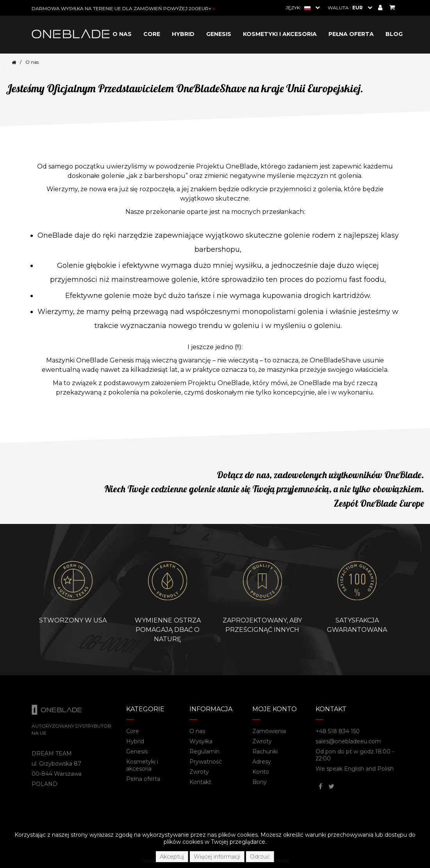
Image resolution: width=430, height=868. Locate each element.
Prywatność (206, 762)
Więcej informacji (217, 857)
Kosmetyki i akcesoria (280, 34)
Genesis (219, 34)
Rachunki (265, 751)
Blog (394, 34)
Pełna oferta (351, 34)
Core (152, 34)
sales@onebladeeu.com (348, 741)
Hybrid (183, 34)
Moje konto (275, 709)
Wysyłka (201, 741)
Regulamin (204, 751)
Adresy (262, 762)
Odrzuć (260, 857)
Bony (260, 782)
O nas (122, 34)
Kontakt (200, 782)
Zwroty (199, 772)
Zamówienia (269, 731)
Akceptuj (172, 857)
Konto (261, 772)
